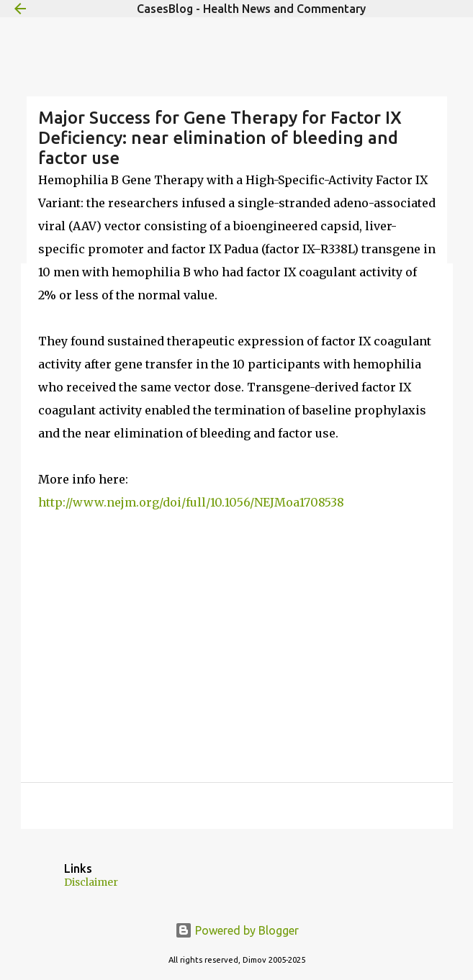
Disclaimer (91, 882)
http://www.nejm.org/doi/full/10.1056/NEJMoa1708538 (191, 502)
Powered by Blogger (237, 930)
